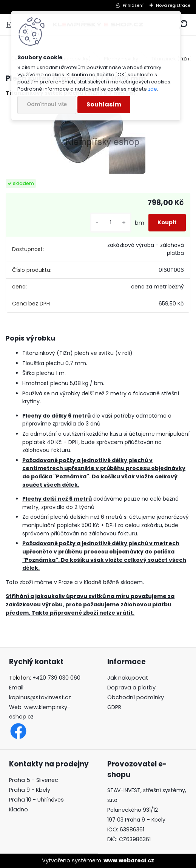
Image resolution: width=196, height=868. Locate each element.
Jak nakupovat (128, 678)
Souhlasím (104, 104)
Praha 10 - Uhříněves (36, 800)
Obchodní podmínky (136, 697)
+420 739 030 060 (56, 678)
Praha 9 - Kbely (30, 790)
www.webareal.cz (129, 860)
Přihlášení (133, 5)
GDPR (114, 707)
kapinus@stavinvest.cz (40, 697)
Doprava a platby (131, 688)
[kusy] (111, 223)
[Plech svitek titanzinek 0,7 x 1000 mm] (98, 138)
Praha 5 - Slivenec (34, 780)
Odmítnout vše (47, 104)
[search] (183, 25)
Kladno (19, 809)
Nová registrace (173, 5)
